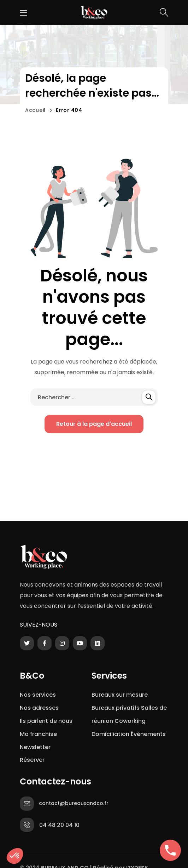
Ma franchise (39, 734)
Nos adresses (39, 708)
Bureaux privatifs (116, 708)
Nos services (38, 695)
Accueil (35, 110)
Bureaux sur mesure (120, 695)
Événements (148, 734)
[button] (164, 12)
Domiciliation (110, 734)
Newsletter (37, 747)
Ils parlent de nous (46, 721)
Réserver (32, 760)
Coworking (130, 721)
